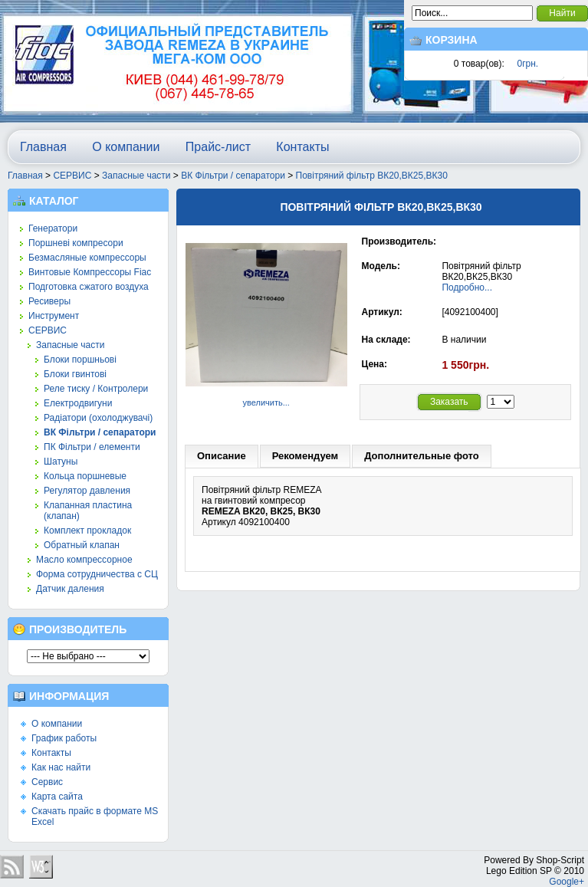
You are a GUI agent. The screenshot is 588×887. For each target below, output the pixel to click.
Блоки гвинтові (75, 374)
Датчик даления (70, 589)
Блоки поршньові (80, 360)
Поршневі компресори (76, 243)
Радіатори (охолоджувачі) (98, 418)
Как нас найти (61, 767)
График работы (64, 738)
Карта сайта (57, 797)
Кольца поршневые (85, 476)
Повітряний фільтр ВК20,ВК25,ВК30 (372, 176)
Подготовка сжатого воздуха (89, 287)
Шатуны (61, 462)
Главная (43, 147)
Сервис (47, 782)
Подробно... (467, 287)
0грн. (528, 64)
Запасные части (136, 176)
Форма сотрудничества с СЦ (97, 574)
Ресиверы (49, 301)
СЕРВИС (72, 176)
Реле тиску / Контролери (96, 389)
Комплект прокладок (87, 531)
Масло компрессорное (84, 560)
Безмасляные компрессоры (87, 258)
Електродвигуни (78, 403)
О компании (126, 147)
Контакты (302, 147)
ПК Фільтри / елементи (92, 447)
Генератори (53, 228)
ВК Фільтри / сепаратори (233, 176)
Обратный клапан (82, 545)
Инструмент (54, 316)
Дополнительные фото (422, 456)
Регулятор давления (87, 491)
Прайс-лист (218, 147)
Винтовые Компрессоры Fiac (90, 272)
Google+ (567, 882)
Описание (222, 456)
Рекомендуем (305, 456)
